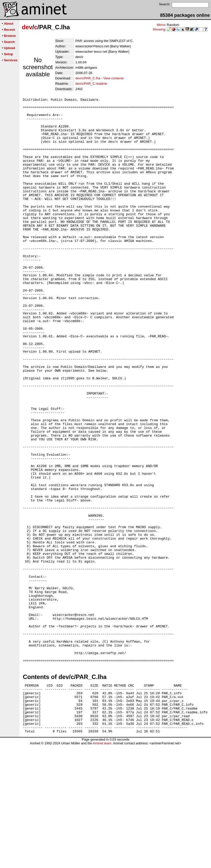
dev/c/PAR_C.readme (91, 84)
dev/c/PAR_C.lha (88, 78)
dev (27, 27)
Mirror (161, 25)
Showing (159, 29)
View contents (114, 78)
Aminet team (102, 866)
